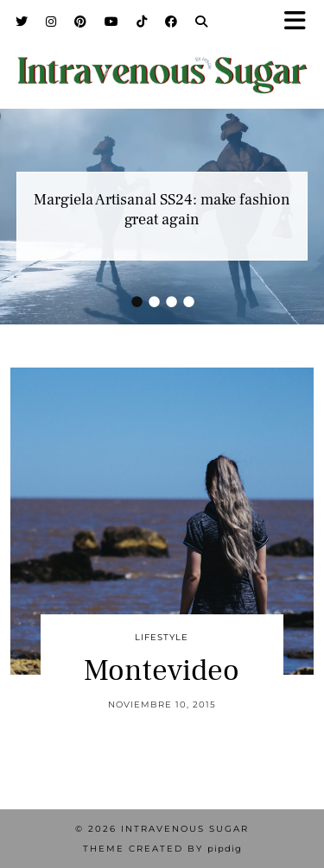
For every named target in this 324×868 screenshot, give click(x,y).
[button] (301, 22)
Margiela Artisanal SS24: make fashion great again (162, 210)
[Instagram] (51, 22)
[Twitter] (22, 22)
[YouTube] (112, 22)
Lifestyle (162, 637)
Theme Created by (162, 849)
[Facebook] (172, 22)
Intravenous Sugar (185, 829)
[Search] (202, 22)
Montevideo (162, 671)
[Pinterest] (81, 22)
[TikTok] (142, 22)
